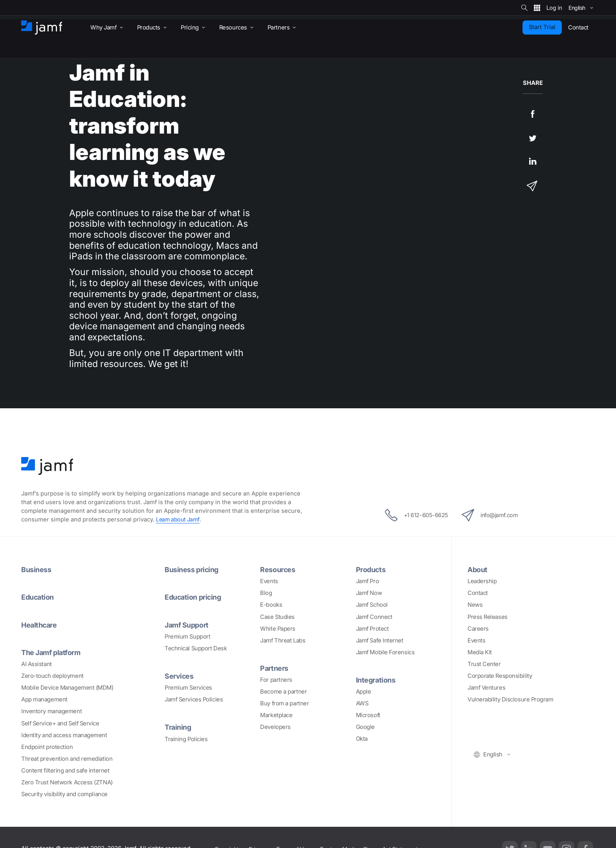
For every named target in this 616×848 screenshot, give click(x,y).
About (478, 569)
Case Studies (277, 617)
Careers (478, 628)
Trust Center (484, 664)
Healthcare (40, 624)
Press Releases (488, 617)
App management (44, 699)
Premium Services (188, 687)
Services (179, 675)
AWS (362, 703)
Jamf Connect (374, 617)
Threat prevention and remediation (67, 758)
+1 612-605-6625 (414, 515)
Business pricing (192, 569)
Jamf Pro (367, 581)
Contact (478, 593)
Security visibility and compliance (64, 794)
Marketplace (276, 715)
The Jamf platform (52, 652)
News (475, 605)
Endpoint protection (47, 747)
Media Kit (480, 652)
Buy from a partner (284, 703)
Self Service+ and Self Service (60, 723)
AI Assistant (37, 664)
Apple (364, 692)
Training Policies (186, 739)
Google (365, 727)
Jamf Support (188, 624)
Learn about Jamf (179, 519)
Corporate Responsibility (500, 676)
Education (38, 597)
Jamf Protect (372, 628)
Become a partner (283, 692)
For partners (276, 680)
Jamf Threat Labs (283, 640)
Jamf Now (369, 593)
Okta (362, 739)
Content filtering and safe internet (65, 770)
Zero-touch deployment (52, 675)
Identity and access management (64, 735)
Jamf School (372, 605)
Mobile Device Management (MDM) (67, 687)
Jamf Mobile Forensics (385, 652)
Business (36, 569)
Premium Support (187, 636)
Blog (266, 593)
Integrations (376, 680)
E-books (271, 605)
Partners (274, 668)
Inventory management (51, 711)
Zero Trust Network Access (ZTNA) (67, 782)
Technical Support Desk (196, 648)
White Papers (278, 628)
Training (178, 727)
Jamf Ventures (486, 688)
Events (269, 581)
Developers (275, 727)
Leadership (482, 581)
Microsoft (368, 715)
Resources (278, 569)
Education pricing (194, 597)
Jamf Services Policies (194, 699)
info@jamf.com (492, 515)
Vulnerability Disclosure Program (511, 699)
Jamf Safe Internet (380, 640)
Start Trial (542, 27)
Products (371, 569)
